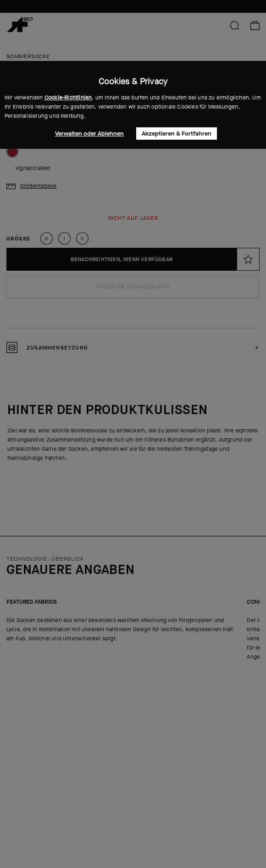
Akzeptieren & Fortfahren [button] (177, 134)
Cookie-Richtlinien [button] (68, 98)
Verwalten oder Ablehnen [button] (89, 134)
